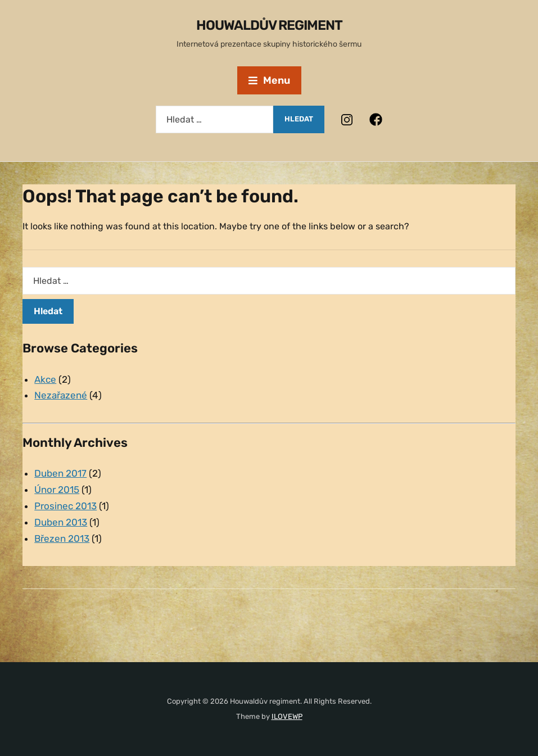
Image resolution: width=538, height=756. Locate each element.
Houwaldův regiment (269, 25)
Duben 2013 (61, 522)
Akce (45, 379)
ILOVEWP (287, 716)
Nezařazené (61, 395)
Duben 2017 (60, 473)
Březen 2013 (62, 538)
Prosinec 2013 (65, 506)
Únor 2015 (57, 490)
